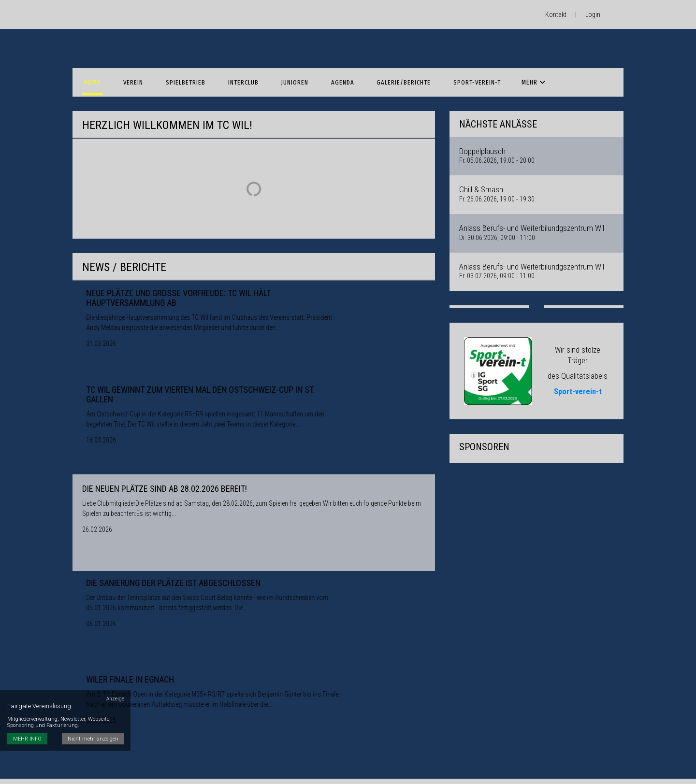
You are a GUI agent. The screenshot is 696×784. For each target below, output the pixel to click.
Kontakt (556, 14)
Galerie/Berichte (377, 73)
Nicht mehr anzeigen (94, 695)
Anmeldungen (564, 73)
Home (90, 73)
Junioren (276, 73)
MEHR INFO (27, 695)
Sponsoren (507, 73)
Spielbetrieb (175, 73)
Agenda (320, 73)
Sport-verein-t (447, 73)
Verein (127, 73)
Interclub (229, 73)
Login (593, 14)
